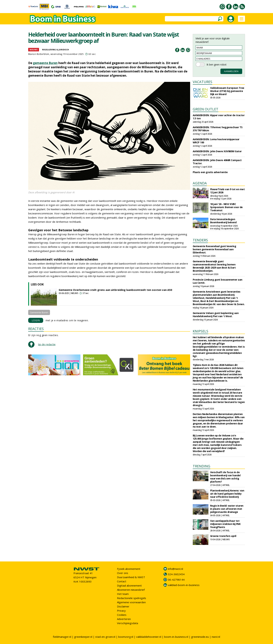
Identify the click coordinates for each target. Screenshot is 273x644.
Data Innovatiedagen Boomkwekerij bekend (223, 221)
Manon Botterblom (39, 54)
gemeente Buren (45, 63)
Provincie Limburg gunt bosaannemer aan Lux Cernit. (218, 281)
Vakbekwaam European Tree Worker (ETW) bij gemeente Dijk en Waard (227, 91)
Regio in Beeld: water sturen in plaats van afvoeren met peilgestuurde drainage (227, 509)
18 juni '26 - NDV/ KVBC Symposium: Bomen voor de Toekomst (226, 207)
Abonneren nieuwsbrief (131, 590)
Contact (122, 581)
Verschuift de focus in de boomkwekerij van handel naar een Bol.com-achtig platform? (225, 477)
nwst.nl (216, 637)
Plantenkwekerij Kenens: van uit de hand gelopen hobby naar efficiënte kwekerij (227, 494)
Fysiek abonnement (129, 569)
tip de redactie (47, 344)
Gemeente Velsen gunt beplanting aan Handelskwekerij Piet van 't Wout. (216, 315)
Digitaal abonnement (129, 585)
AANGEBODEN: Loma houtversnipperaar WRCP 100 (216, 141)
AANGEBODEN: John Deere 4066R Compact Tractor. (217, 162)
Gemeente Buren (39, 312)
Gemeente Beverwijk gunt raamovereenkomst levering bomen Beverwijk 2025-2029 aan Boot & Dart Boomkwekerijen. (214, 266)
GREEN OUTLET (206, 109)
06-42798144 (176, 580)
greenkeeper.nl (83, 637)
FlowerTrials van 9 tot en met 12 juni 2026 (227, 191)
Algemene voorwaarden (131, 602)
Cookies (122, 615)
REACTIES (36, 329)
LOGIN (36, 320)
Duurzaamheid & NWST (131, 577)
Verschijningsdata (128, 623)
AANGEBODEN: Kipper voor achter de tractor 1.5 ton (219, 117)
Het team (123, 594)
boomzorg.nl (126, 637)
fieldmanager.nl (62, 637)
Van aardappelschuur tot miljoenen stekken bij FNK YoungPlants (225, 524)
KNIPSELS (200, 331)
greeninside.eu (200, 637)
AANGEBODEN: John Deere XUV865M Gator (217, 151)
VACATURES (202, 82)
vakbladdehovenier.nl (149, 637)
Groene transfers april (223, 536)
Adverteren (124, 619)
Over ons (123, 573)
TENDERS (200, 240)
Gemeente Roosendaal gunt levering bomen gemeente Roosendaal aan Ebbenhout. (214, 249)
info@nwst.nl (175, 569)
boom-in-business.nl (176, 637)
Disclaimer (123, 606)
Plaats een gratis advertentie (210, 172)
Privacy (121, 611)
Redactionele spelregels (132, 598)
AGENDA (200, 183)
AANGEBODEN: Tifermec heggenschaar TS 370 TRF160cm (218, 129)
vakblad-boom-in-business (184, 585)
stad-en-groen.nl (105, 637)
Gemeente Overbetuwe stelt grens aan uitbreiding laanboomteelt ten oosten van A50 (115, 290)
